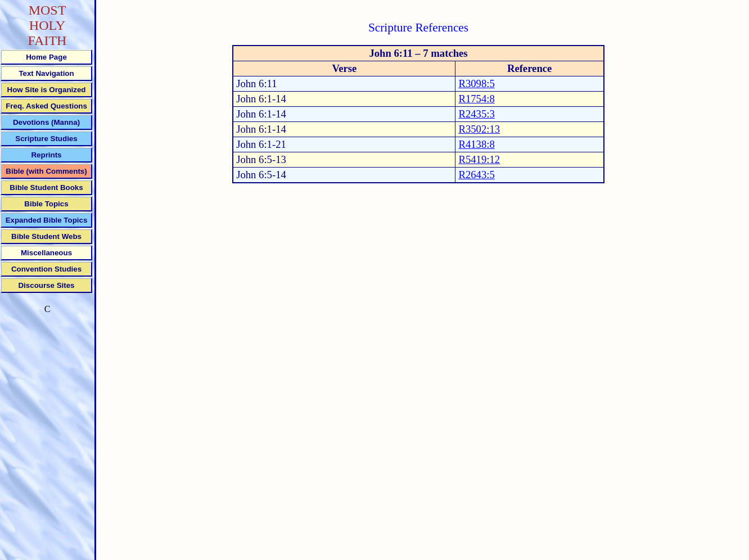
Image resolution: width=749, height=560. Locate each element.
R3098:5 (476, 83)
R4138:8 (476, 144)
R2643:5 (476, 175)
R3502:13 (479, 129)
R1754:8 (476, 99)
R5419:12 (479, 159)
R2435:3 (476, 114)
